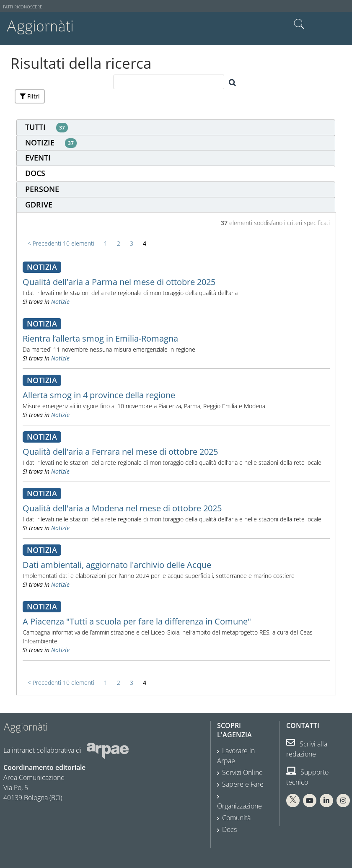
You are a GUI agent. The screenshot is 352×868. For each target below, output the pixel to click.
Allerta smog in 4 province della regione (99, 395)
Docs (229, 829)
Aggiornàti (40, 26)
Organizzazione (239, 806)
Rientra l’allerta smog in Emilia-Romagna (100, 338)
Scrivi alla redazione (307, 749)
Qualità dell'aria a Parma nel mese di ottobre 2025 (119, 282)
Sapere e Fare (243, 784)
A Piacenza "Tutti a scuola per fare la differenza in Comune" (137, 621)
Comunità (236, 818)
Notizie (60, 302)
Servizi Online (242, 772)
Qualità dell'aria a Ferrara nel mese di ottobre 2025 (120, 452)
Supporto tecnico (307, 777)
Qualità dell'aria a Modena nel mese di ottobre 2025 (122, 508)
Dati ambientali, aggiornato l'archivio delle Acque (117, 565)
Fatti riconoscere (23, 7)
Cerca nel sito (299, 24)
